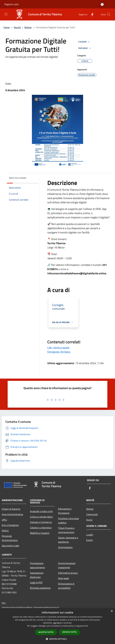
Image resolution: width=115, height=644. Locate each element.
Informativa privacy (68, 573)
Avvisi (89, 520)
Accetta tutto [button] (46, 632)
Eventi (90, 540)
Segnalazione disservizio (37, 575)
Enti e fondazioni (10, 525)
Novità (17, 27)
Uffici (4, 520)
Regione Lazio (12, 4)
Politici (5, 531)
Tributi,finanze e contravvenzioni (66, 530)
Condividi (84, 42)
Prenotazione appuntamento (37, 565)
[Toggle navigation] (6, 14)
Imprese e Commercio (41, 522)
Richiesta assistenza (40, 588)
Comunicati (92, 514)
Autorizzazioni (65, 547)
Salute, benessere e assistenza (68, 540)
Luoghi (90, 535)
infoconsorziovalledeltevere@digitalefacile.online (77, 273)
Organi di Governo (11, 509)
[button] (57, 639)
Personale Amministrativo (10, 538)
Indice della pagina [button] (18, 178)
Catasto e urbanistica (41, 528)
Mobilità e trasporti (40, 533)
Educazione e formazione (65, 511)
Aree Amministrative (12, 514)
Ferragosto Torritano (59, 352)
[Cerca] (109, 14)
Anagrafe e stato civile (41, 511)
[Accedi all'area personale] (102, 4)
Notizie (28, 27)
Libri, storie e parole (58, 348)
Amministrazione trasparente (67, 565)
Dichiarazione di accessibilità (66, 586)
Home (7, 27)
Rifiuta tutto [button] (70, 632)
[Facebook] (91, 14)
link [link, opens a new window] (86, 626)
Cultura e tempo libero (41, 517)
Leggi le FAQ (36, 582)
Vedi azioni (85, 48)
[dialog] (57, 626)
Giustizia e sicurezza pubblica (68, 520)
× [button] (112, 611)
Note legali (64, 578)
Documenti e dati (10, 546)
